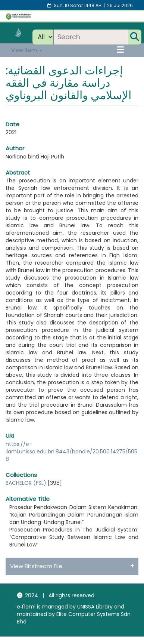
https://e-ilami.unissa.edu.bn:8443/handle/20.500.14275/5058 (71, 452)
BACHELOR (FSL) (26, 483)
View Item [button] (27, 50)
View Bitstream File (36, 566)
